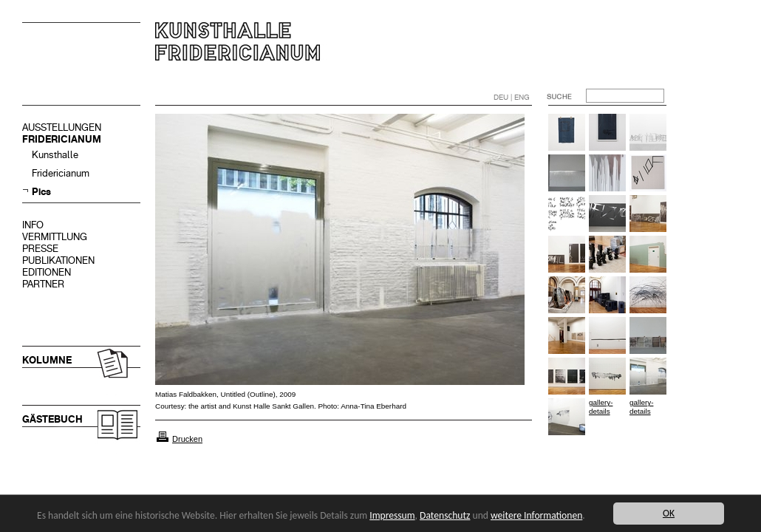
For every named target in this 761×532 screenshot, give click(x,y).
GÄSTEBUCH (52, 419)
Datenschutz (445, 515)
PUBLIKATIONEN (58, 260)
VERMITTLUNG (55, 237)
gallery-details (601, 407)
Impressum (392, 515)
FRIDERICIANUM (62, 139)
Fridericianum (61, 173)
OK (669, 513)
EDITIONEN (47, 272)
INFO (33, 225)
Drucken (187, 439)
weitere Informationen (536, 515)
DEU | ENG (512, 97)
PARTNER (43, 284)
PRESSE (40, 249)
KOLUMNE (47, 360)
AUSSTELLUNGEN (62, 127)
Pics (41, 192)
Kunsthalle (55, 155)
